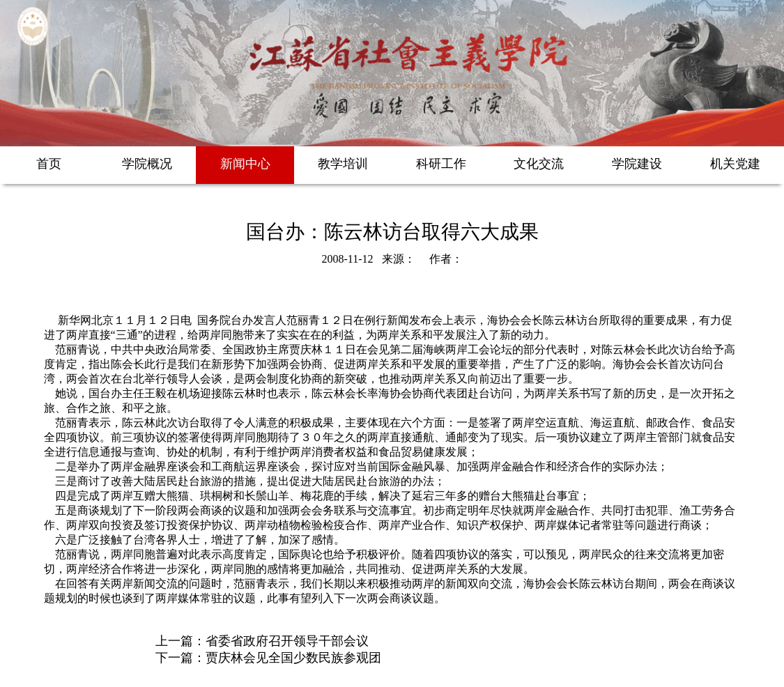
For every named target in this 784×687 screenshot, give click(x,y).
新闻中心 (245, 164)
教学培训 (343, 164)
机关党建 (735, 164)
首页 (49, 164)
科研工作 (441, 164)
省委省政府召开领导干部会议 (287, 641)
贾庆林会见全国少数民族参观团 (293, 658)
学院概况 (147, 164)
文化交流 (539, 164)
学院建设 (637, 164)
